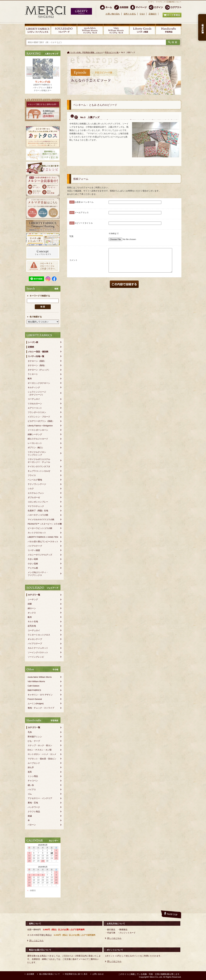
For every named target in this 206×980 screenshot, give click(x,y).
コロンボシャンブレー (38, 502)
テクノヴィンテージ (37, 484)
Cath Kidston (34, 686)
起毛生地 (32, 626)
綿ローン (32, 608)
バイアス (32, 790)
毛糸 (30, 732)
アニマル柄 (33, 568)
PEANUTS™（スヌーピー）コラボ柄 (45, 524)
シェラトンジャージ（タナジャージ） (37, 393)
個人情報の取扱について (50, 974)
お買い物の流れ (113, 14)
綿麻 (30, 604)
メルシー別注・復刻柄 (38, 352)
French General (35, 699)
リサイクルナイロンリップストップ (37, 453)
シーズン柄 (33, 342)
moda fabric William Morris (40, 677)
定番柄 (31, 347)
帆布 (30, 379)
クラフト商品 (34, 812)
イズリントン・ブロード (39, 417)
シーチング (33, 599)
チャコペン (33, 781)
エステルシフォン (36, 493)
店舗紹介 (153, 14)
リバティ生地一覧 (36, 356)
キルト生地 (33, 621)
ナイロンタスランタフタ (39, 466)
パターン (32, 825)
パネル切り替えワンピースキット (43, 542)
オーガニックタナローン (39, 383)
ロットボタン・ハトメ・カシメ (42, 754)
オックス (32, 613)
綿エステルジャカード (38, 439)
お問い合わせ (98, 974)
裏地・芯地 (33, 803)
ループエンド (34, 763)
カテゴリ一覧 (34, 595)
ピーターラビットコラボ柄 (40, 528)
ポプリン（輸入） (36, 448)
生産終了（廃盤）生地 (38, 511)
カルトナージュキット (38, 648)
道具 (30, 772)
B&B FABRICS (34, 690)
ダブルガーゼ (34, 497)
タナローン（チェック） (39, 370)
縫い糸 (31, 785)
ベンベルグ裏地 (35, 480)
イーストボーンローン (38, 430)
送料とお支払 (130, 14)
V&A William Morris (36, 681)
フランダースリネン (37, 412)
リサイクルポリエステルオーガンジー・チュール (39, 461)
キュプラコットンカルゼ (39, 471)
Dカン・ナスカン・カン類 (40, 750)
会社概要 (30, 974)
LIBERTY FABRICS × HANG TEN (43, 537)
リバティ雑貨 (34, 550)
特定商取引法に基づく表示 (76, 974)
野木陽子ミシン (35, 737)
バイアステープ (35, 546)
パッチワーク (34, 807)
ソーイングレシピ (36, 657)
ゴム (30, 794)
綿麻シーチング (35, 434)
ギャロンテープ (35, 639)
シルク (31, 489)
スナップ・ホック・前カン (40, 745)
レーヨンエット (35, 443)
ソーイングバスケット (38, 652)
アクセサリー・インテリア (40, 798)
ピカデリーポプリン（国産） (41, 421)
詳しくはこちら (36, 940)
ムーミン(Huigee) (36, 703)
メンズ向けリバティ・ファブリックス (38, 574)
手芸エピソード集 (112, 52)
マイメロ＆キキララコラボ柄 (41, 519)
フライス (32, 475)
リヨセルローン (35, 404)
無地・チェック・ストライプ (41, 708)
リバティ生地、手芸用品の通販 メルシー (87, 52)
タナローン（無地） (37, 365)
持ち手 (31, 767)
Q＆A (142, 14)
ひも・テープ (34, 741)
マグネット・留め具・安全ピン (42, 759)
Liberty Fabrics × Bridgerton (40, 426)
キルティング (34, 387)
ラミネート (33, 374)
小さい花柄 (33, 564)
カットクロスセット (37, 533)
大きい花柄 (33, 559)
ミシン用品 (33, 776)
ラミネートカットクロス (39, 635)
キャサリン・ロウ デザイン (40, 695)
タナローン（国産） (37, 361)
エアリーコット (35, 408)
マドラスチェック (36, 506)
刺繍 (30, 816)
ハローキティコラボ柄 (38, 515)
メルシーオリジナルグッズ (40, 555)
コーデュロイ (34, 399)
